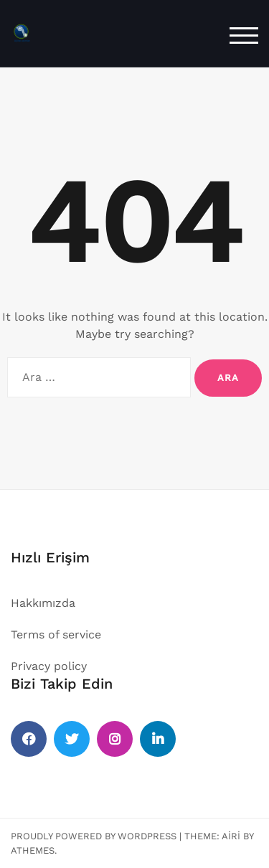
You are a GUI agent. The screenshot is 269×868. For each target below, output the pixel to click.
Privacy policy (49, 666)
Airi (231, 836)
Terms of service (56, 635)
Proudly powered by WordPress (94, 836)
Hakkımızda (43, 603)
